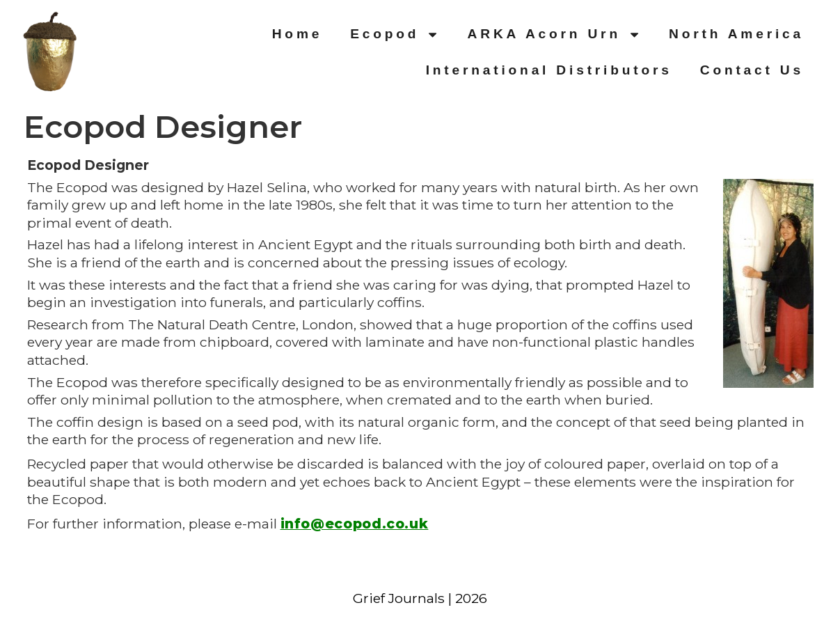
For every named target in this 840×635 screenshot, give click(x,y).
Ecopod (395, 34)
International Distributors (549, 70)
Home (298, 34)
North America (736, 34)
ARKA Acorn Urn (555, 34)
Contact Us (752, 70)
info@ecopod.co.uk (355, 524)
